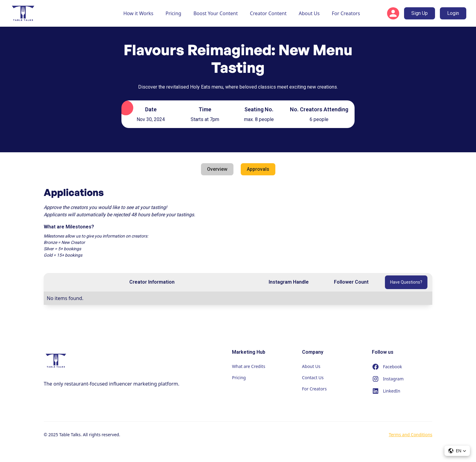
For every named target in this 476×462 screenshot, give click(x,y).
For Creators (346, 13)
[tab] (217, 169)
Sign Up (420, 13)
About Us (309, 13)
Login (453, 13)
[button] (393, 13)
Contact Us (313, 378)
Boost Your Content (216, 13)
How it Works (138, 13)
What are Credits (248, 366)
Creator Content (268, 13)
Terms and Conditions (411, 435)
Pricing (173, 13)
